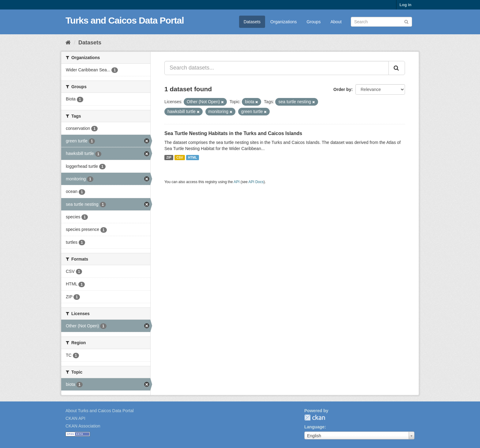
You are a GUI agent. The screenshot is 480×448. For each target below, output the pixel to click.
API (236, 182)
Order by (342, 89)
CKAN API (75, 418)
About (336, 22)
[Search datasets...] (277, 68)
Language (314, 427)
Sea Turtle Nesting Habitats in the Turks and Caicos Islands (233, 133)
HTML (192, 157)
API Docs (256, 182)
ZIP (169, 157)
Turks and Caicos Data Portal (125, 20)
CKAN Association (83, 426)
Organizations (283, 22)
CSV (180, 157)
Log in (405, 5)
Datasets (252, 22)
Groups (313, 22)
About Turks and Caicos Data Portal (100, 411)
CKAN (315, 418)
